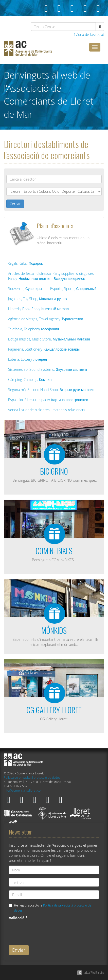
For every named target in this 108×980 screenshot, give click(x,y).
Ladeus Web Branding (94, 972)
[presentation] (47, 932)
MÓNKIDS (54, 630)
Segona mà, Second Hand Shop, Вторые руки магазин (51, 390)
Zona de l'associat (89, 34)
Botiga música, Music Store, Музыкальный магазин (49, 339)
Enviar (19, 950)
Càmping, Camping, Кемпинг (30, 379)
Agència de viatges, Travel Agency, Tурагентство (46, 319)
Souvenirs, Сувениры (25, 289)
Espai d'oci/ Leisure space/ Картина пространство (48, 400)
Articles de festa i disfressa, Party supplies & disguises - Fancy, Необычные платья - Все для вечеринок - (52, 276)
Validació (18, 918)
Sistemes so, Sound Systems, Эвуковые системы (48, 369)
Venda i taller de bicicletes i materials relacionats (47, 410)
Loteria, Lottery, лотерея (28, 359)
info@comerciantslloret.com (24, 790)
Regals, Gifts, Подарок (25, 263)
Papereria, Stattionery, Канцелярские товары (44, 349)
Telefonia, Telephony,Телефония (33, 329)
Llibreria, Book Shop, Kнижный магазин (39, 309)
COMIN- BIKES (54, 551)
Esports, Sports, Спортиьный (73, 289)
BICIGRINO (54, 471)
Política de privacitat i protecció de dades (32, 778)
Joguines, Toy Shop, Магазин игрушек (38, 299)
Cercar (15, 204)
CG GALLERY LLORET (54, 710)
